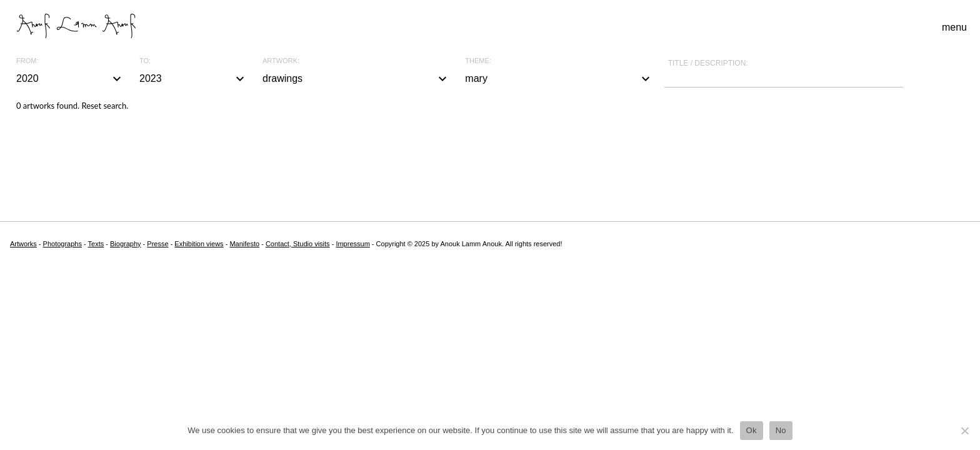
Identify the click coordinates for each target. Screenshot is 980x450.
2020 (70, 79)
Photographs (62, 244)
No (781, 430)
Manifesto (244, 244)
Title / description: (708, 63)
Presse (157, 244)
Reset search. (105, 106)
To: (145, 61)
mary (559, 79)
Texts (96, 244)
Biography (126, 244)
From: (27, 61)
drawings (356, 79)
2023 (193, 79)
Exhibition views (199, 244)
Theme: (478, 61)
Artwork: (281, 61)
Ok (752, 430)
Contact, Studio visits (298, 244)
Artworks (23, 244)
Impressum (352, 244)
